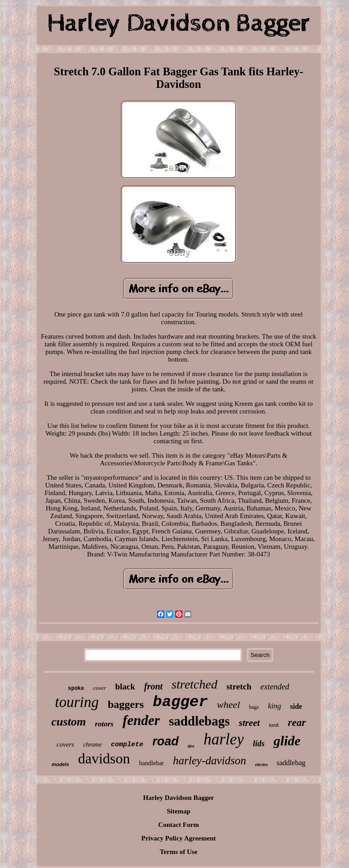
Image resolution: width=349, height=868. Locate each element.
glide (287, 741)
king (274, 706)
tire (191, 746)
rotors (104, 724)
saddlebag (291, 763)
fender (141, 720)
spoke (76, 689)
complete (127, 745)
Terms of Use (179, 852)
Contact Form (178, 825)
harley (224, 739)
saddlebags (199, 721)
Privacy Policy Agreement (179, 838)
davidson (104, 758)
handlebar (152, 763)
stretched (195, 684)
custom (69, 722)
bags (254, 707)
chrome (93, 745)
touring (77, 702)
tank (274, 725)
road (165, 741)
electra (261, 765)
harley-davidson (209, 760)
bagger (180, 702)
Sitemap (179, 811)
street (249, 723)
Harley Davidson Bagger (179, 798)
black (125, 687)
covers (66, 744)
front (153, 686)
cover (100, 688)
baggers (126, 704)
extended (275, 687)
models (61, 764)
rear (297, 723)
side (296, 706)
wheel (229, 705)
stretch (239, 687)
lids (258, 744)
